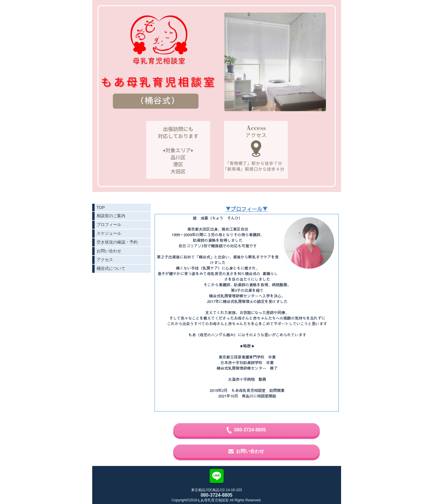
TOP (101, 208)
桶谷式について (111, 268)
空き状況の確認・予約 (117, 242)
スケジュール (109, 233)
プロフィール (109, 224)
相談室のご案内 (111, 216)
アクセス (105, 260)
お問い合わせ (109, 251)
